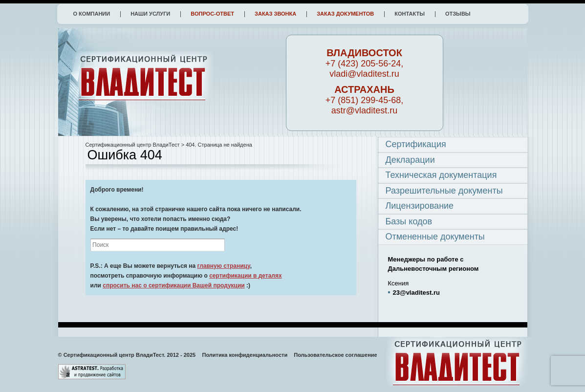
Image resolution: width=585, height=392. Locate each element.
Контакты (410, 14)
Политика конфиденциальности (245, 355)
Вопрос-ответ (212, 14)
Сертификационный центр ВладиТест (133, 145)
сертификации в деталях (246, 276)
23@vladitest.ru (417, 293)
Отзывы (458, 14)
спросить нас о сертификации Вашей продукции (174, 285)
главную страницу (223, 266)
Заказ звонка (275, 14)
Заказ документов (345, 14)
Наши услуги (150, 14)
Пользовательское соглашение (335, 355)
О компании (92, 14)
